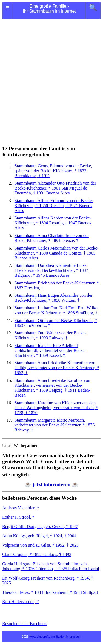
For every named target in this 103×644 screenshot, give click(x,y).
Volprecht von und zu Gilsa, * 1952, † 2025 (40, 545)
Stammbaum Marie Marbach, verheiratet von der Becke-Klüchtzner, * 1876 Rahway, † (55, 425)
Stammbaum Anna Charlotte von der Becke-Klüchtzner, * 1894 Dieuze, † (52, 238)
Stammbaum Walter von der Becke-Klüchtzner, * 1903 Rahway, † (50, 335)
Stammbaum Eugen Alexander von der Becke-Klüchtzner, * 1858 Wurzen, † (54, 298)
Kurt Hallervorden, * (21, 602)
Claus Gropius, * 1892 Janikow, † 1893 (37, 554)
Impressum (74, 637)
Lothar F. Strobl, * (18, 517)
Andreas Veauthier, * (21, 508)
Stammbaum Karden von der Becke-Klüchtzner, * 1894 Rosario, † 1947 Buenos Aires (53, 223)
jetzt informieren (52, 485)
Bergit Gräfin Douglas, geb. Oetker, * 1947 (40, 526)
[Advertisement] (51, 76)
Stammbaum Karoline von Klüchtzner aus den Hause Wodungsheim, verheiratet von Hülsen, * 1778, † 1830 (56, 408)
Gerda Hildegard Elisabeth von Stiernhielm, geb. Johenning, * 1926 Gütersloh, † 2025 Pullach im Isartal (51, 566)
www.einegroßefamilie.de (46, 637)
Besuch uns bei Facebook (25, 624)
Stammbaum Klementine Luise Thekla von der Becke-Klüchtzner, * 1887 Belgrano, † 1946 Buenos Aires (51, 270)
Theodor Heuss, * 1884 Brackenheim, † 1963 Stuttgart (50, 592)
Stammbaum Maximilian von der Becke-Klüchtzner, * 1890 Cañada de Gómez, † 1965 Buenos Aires (57, 253)
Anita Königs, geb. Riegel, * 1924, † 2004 (39, 536)
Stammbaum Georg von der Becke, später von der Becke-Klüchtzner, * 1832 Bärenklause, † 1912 (53, 171)
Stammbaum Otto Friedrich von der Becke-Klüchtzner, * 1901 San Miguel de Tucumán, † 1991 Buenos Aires (55, 188)
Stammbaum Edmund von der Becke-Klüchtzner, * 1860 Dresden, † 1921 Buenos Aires (54, 206)
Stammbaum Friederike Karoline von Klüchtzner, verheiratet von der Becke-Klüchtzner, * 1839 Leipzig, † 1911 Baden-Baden (52, 388)
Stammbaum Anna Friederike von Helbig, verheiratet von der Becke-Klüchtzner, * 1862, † (57, 368)
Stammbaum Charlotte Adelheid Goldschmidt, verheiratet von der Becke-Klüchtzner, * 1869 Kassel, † (50, 350)
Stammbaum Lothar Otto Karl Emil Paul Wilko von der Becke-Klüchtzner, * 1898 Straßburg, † (56, 310)
